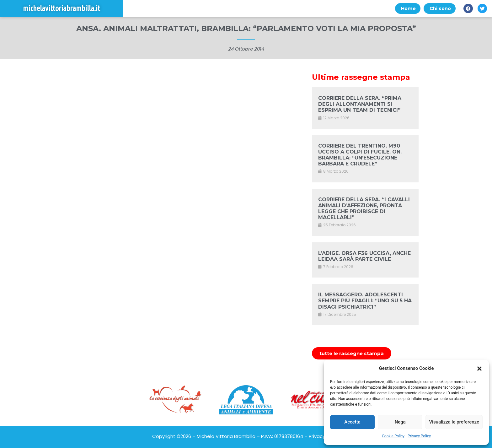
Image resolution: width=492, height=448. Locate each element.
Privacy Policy (419, 436)
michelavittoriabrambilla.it (61, 9)
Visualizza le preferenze (454, 422)
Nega (400, 422)
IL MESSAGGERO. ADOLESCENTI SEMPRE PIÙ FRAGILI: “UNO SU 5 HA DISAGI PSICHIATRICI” (365, 301)
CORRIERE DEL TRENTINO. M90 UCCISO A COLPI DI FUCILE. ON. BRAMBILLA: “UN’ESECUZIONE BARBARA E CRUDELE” (360, 155)
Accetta (352, 422)
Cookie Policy (393, 436)
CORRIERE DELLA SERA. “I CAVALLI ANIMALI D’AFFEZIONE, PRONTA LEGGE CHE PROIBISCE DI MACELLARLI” (364, 209)
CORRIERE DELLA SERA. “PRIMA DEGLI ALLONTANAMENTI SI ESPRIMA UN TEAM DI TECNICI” (360, 104)
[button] (479, 369)
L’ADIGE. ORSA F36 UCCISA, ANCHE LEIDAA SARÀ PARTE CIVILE (364, 256)
